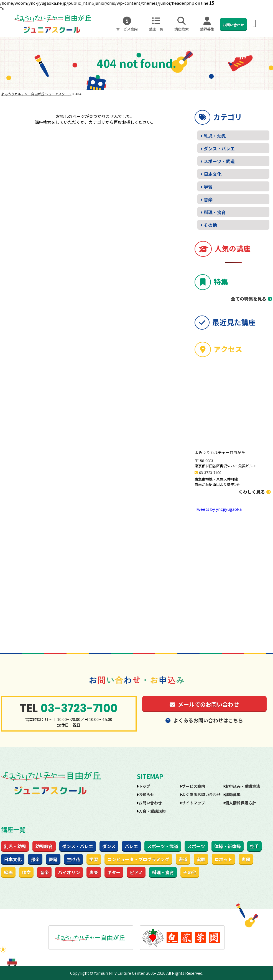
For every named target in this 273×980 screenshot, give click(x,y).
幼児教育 (44, 846)
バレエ (131, 846)
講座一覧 (156, 24)
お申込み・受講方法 (243, 786)
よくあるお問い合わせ (201, 794)
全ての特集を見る (249, 299)
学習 (208, 187)
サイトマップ (193, 803)
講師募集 (207, 24)
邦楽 (35, 859)
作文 (26, 872)
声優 (246, 859)
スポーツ (196, 846)
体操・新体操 (228, 846)
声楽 (94, 872)
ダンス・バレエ (219, 148)
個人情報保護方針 (241, 803)
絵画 (8, 872)
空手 (254, 846)
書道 (183, 859)
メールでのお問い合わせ (204, 704)
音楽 (208, 199)
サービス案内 (127, 24)
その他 (210, 225)
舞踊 (53, 859)
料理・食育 (215, 212)
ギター (114, 872)
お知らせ (146, 794)
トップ (144, 786)
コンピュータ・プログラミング (138, 859)
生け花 (73, 859)
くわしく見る (255, 492)
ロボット (223, 859)
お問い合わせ (233, 25)
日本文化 (213, 174)
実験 (201, 859)
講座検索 (182, 24)
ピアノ (136, 872)
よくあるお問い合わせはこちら (204, 720)
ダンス (109, 846)
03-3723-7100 (210, 472)
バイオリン (69, 872)
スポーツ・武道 (219, 161)
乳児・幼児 (215, 136)
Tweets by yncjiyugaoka (218, 509)
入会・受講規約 (152, 811)
